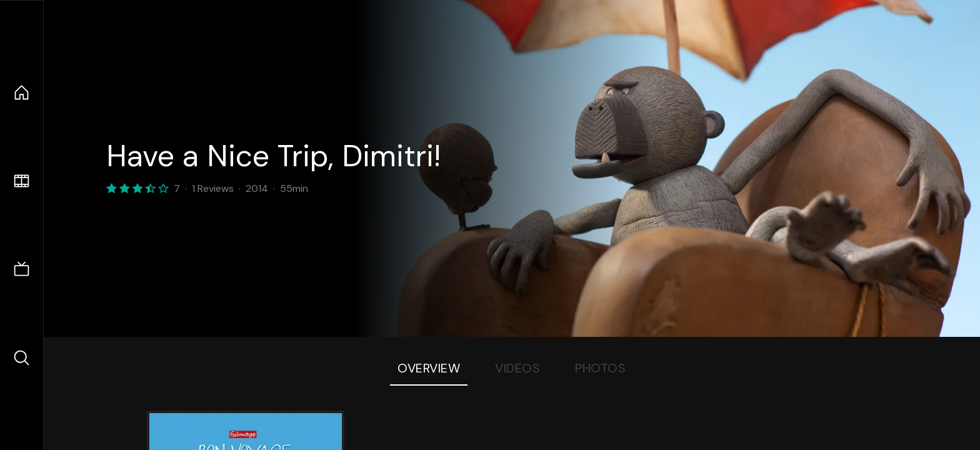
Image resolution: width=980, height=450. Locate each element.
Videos (517, 368)
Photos (600, 368)
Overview (429, 368)
